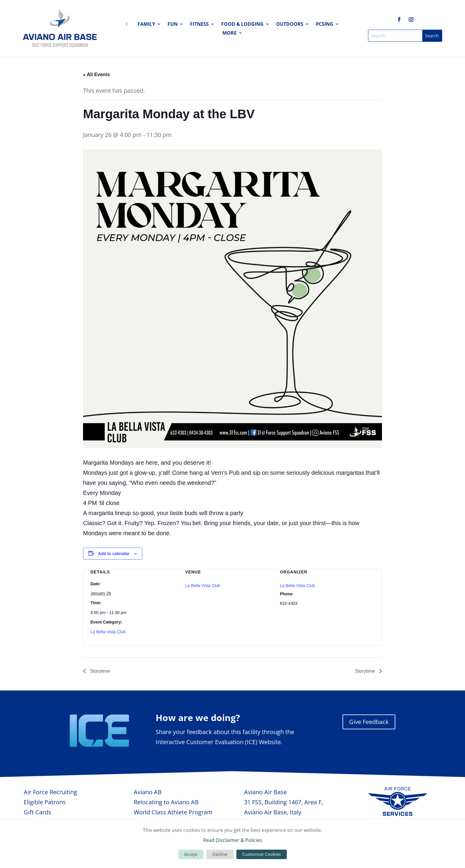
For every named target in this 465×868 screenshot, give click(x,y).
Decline (220, 854)
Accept (191, 854)
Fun (173, 25)
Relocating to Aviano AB (166, 802)
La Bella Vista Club (108, 632)
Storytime (99, 671)
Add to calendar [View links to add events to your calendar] (114, 554)
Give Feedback (369, 722)
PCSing (325, 25)
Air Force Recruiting (50, 792)
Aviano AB (148, 792)
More (230, 33)
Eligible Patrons (45, 802)
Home (128, 25)
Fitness (199, 25)
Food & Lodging (242, 25)
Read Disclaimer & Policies (233, 840)
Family (146, 25)
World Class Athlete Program (173, 812)
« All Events (96, 75)
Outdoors (290, 25)
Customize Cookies (262, 854)
